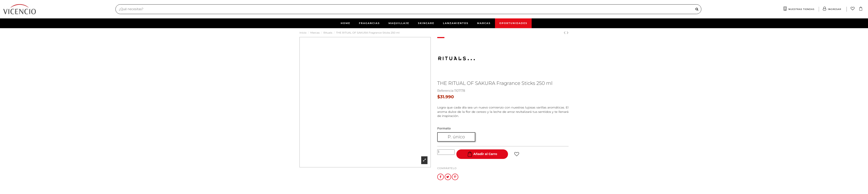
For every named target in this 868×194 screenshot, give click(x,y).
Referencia (445, 91)
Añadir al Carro (482, 154)
